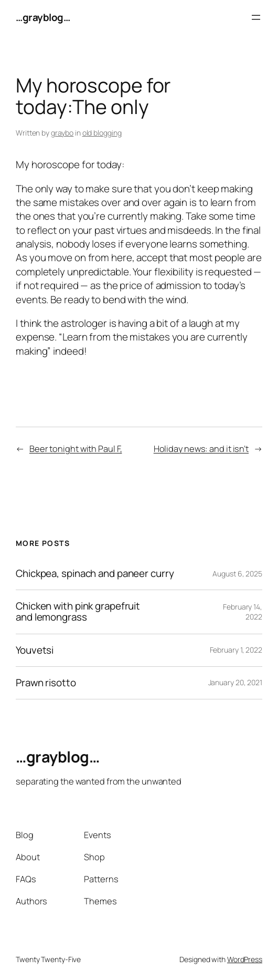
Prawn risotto (46, 683)
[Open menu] (256, 17)
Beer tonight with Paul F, (76, 449)
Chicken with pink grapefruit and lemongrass (78, 612)
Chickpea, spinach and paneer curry (95, 574)
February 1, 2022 (236, 650)
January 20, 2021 (235, 682)
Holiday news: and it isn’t (201, 449)
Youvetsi (35, 650)
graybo (62, 133)
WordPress (245, 959)
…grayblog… (43, 17)
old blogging (102, 133)
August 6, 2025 (237, 574)
